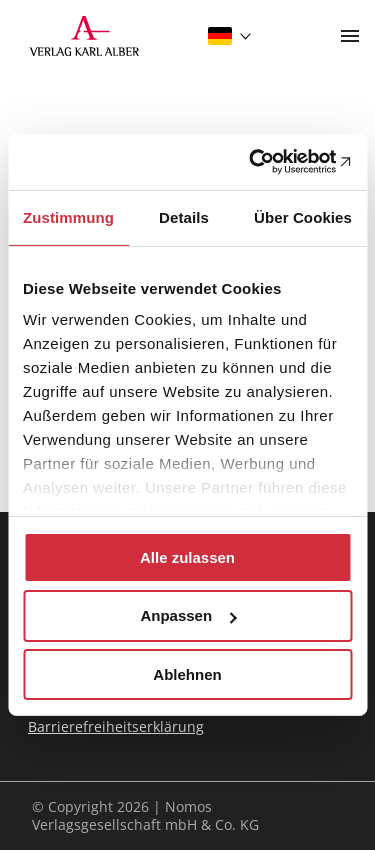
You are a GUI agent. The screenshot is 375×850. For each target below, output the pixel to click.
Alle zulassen (187, 556)
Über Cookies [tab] (303, 216)
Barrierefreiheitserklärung (116, 726)
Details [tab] (184, 216)
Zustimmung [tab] (68, 216)
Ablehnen (187, 674)
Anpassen (188, 615)
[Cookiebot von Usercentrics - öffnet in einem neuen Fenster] (267, 162)
